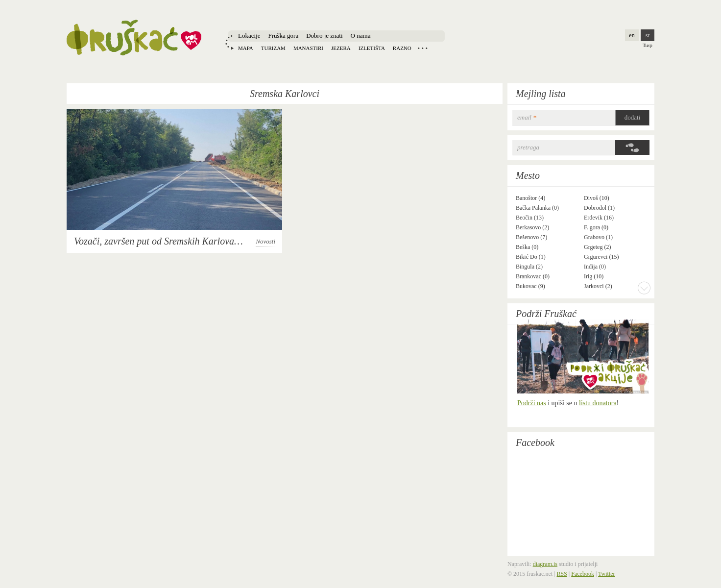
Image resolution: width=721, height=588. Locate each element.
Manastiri (308, 48)
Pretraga (528, 147)
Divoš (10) (597, 198)
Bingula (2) (529, 267)
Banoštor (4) (530, 198)
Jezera (341, 48)
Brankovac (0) (533, 276)
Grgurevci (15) (601, 257)
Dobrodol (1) (599, 208)
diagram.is (545, 564)
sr (648, 35)
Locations (423, 48)
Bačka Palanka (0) (537, 208)
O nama (361, 36)
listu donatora (598, 403)
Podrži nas (532, 403)
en (632, 35)
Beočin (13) (530, 218)
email (527, 117)
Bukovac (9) (530, 286)
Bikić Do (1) (531, 257)
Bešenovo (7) (531, 237)
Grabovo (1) (598, 237)
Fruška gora (283, 36)
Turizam (273, 48)
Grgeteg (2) (597, 247)
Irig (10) (594, 276)
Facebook (535, 442)
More (644, 288)
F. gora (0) (596, 227)
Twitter (606, 574)
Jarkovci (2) (598, 286)
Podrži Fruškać (546, 314)
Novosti (265, 241)
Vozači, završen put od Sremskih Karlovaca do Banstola (183, 241)
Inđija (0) (595, 267)
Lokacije (249, 36)
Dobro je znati (324, 36)
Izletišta (372, 48)
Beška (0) (527, 247)
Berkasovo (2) (532, 227)
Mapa (246, 48)
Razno (402, 48)
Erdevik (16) (599, 218)
